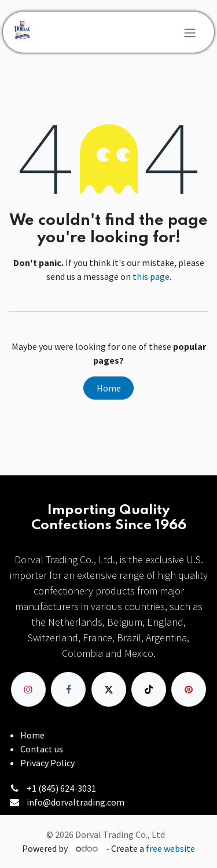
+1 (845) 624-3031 (61, 788)
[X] (109, 689)
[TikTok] (149, 689)
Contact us (42, 749)
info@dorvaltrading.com (76, 802)
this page (151, 276)
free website (170, 848)
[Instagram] (28, 689)
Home (109, 388)
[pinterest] (189, 689)
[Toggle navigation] (190, 32)
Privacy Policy (47, 763)
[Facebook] (68, 689)
